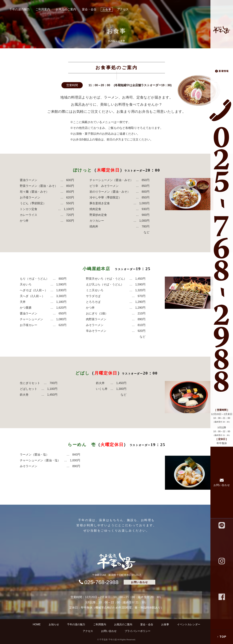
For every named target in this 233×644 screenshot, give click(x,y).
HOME (112, 41)
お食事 (107, 10)
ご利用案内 (43, 9)
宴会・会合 (89, 9)
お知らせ (54, 624)
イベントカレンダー (189, 624)
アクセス (123, 9)
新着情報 (224, 71)
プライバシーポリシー (138, 631)
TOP (223, 637)
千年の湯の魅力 (20, 9)
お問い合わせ (222, 485)
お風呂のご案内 (66, 9)
